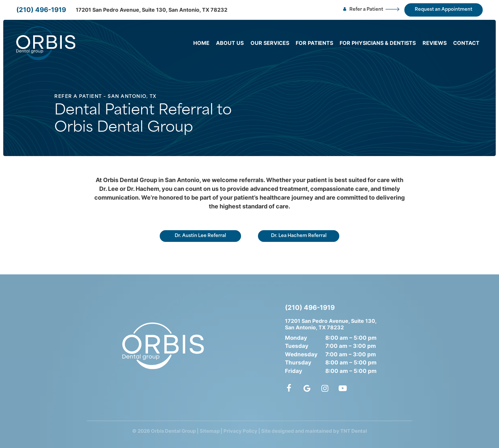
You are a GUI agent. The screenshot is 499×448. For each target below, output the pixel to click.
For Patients (314, 43)
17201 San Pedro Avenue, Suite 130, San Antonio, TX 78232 (152, 10)
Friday (294, 371)
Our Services (270, 43)
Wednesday (301, 354)
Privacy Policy (240, 431)
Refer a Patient (363, 10)
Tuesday (297, 346)
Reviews (435, 43)
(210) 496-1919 (41, 10)
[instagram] (325, 388)
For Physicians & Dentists (378, 43)
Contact (466, 43)
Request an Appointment (444, 10)
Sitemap (210, 431)
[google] (307, 388)
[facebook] (290, 388)
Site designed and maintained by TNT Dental (314, 431)
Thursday (298, 362)
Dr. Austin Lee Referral (200, 236)
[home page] (46, 43)
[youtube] (343, 388)
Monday (296, 338)
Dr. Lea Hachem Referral (299, 236)
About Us (230, 43)
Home (201, 43)
